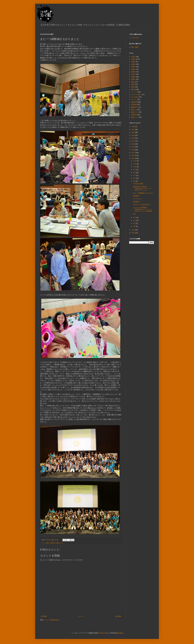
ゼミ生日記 (135, 97)
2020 (133, 144)
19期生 (133, 79)
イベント (134, 92)
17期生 (133, 74)
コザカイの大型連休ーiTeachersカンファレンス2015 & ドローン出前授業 (142, 209)
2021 (133, 141)
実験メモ (134, 110)
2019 (133, 147)
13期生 (133, 64)
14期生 (133, 67)
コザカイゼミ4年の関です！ (142, 205)
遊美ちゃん (135, 117)
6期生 (133, 82)
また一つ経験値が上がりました (143, 193)
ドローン (134, 100)
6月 (135, 178)
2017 (133, 153)
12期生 (133, 62)
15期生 (133, 69)
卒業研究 (134, 115)
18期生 (133, 77)
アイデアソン (137, 199)
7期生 (133, 84)
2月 (135, 223)
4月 (135, 218)
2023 (133, 135)
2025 (133, 130)
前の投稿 (118, 616)
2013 (133, 233)
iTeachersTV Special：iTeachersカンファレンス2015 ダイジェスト (142, 188)
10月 (135, 167)
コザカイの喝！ (136, 95)
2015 (133, 158)
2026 (133, 127)
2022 (133, 138)
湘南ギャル (60, 543)
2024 (133, 132)
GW (134, 214)
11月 (135, 164)
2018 (133, 150)
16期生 (133, 72)
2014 (133, 230)
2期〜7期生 (135, 47)
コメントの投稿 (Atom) (52, 620)
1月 (135, 226)
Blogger (121, 633)
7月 (135, 175)
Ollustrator (102, 633)
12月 (135, 161)
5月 (135, 181)
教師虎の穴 (135, 107)
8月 (135, 173)
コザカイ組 (135, 38)
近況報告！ (137, 196)
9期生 (48, 543)
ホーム (81, 616)
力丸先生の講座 (138, 184)
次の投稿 (44, 616)
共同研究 (134, 105)
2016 (133, 155)
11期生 (133, 59)
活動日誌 (53, 543)
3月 (135, 221)
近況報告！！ (137, 202)
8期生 (133, 87)
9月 (135, 170)
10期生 (133, 57)
